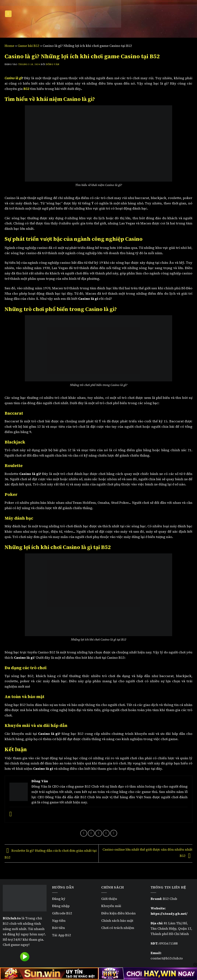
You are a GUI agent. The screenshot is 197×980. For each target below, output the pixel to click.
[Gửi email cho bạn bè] (99, 833)
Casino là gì (13, 78)
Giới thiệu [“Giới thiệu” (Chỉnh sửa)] (109, 899)
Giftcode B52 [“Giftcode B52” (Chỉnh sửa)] (62, 913)
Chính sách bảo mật (118, 921)
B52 (26, 89)
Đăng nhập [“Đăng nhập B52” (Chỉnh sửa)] (61, 906)
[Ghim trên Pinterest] (106, 833)
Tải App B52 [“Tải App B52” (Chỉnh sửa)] (62, 935)
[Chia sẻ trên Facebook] (84, 833)
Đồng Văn (53, 64)
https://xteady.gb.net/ (169, 914)
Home (9, 46)
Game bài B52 (29, 46)
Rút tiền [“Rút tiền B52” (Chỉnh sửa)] (59, 928)
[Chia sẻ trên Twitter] (91, 833)
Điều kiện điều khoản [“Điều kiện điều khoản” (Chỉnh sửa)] (118, 913)
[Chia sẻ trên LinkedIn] (114, 833)
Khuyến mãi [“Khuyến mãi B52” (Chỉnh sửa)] (111, 906)
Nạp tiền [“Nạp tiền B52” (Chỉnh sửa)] (59, 921)
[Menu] (8, 14)
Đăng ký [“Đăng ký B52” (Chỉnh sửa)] (59, 899)
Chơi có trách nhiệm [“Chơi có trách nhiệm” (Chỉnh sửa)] (118, 928)
